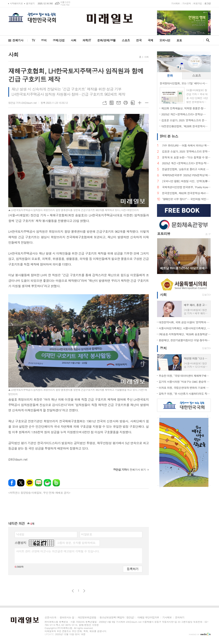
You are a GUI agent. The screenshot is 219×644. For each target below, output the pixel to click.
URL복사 (105, 103)
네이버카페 (47, 483)
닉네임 (20, 534)
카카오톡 (30, 483)
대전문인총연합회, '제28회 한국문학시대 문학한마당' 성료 (185, 126)
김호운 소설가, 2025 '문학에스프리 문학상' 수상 (185, 120)
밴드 (56, 483)
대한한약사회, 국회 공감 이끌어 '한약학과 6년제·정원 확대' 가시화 (185, 322)
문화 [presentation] (170, 75)
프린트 (126, 103)
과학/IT (87, 40)
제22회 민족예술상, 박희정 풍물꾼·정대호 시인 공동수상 (185, 108)
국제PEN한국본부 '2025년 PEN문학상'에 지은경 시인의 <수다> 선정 (186, 175)
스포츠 (126, 40)
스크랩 (133, 103)
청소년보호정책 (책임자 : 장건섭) (117, 617)
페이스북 (12, 483)
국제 (150, 40)
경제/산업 (59, 40)
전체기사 (18, 40)
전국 (139, 40)
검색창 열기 (207, 40)
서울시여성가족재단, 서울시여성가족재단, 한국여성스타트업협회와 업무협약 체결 (185, 328)
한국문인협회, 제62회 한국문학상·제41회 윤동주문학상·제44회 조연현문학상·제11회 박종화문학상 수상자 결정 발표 (186, 193)
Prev (162, 256)
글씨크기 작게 (147, 103)
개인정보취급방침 (87, 617)
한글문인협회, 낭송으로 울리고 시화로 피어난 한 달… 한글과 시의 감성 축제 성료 (186, 169)
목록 (112, 103)
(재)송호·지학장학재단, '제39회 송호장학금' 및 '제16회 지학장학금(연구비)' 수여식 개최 (185, 334)
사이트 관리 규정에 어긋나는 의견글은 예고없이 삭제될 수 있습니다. (58, 551)
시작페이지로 (16, 3)
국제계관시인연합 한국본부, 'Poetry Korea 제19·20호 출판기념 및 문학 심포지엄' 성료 (186, 187)
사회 (74, 40)
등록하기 (133, 569)
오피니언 (165, 40)
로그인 (208, 3)
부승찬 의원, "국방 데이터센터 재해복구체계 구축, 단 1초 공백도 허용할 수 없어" (185, 376)
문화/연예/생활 (106, 40)
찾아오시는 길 (67, 617)
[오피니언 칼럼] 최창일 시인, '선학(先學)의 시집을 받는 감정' (186, 181)
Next (205, 256)
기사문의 (186, 3)
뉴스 (169, 136)
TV (33, 40)
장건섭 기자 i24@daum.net (22, 103)
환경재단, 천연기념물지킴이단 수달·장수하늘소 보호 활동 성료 (185, 340)
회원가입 (198, 3)
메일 (119, 103)
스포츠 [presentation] (196, 75)
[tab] (170, 76)
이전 (73, 591)
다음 (84, 591)
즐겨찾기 (30, 3)
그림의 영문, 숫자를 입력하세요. (76, 543)
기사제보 (176, 3)
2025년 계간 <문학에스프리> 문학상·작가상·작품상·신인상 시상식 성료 (185, 114)
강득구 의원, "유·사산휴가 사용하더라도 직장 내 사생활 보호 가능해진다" (185, 394)
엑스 (21, 483)
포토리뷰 (164, 234)
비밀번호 (87, 534)
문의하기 (180, 617)
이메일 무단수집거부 (148, 617)
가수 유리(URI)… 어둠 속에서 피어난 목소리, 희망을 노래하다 (186, 146)
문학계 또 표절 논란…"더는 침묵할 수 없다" (186, 158)
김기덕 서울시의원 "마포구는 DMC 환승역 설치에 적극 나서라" (185, 382)
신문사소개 (50, 617)
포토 (179, 40)
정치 (44, 40)
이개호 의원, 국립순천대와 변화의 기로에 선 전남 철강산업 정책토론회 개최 (185, 388)
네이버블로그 (39, 483)
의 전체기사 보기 (129, 470)
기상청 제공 (65, 5)
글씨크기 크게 (140, 103)
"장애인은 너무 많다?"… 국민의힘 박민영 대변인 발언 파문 (186, 199)
